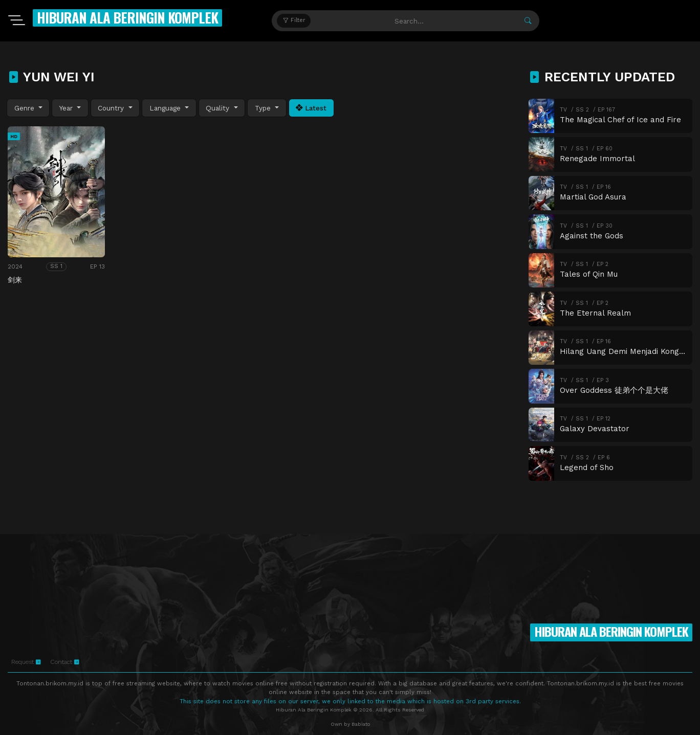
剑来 (15, 280)
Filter (294, 20)
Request (26, 662)
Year (67, 108)
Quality (219, 108)
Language (166, 108)
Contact (65, 662)
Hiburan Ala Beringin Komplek (127, 17)
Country (112, 108)
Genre (26, 108)
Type (264, 108)
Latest (311, 108)
